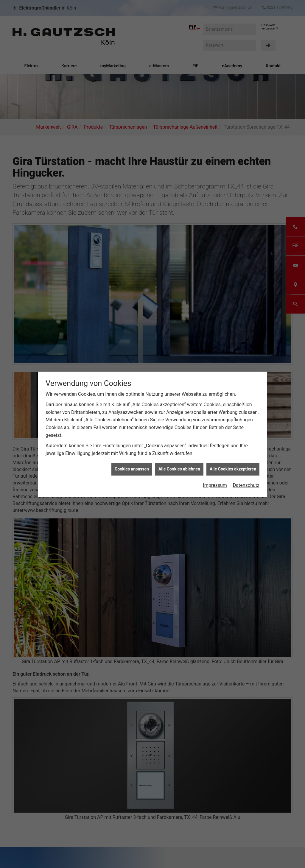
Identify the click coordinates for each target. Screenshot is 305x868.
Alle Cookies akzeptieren (233, 469)
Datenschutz (246, 485)
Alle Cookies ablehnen (179, 469)
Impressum (215, 485)
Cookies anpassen (132, 469)
